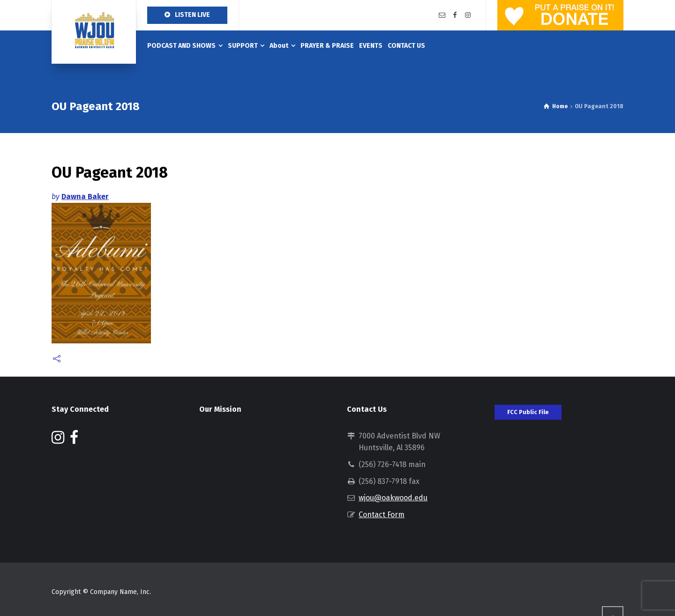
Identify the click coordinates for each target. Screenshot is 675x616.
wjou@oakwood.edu (393, 498)
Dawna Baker (85, 197)
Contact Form (382, 515)
